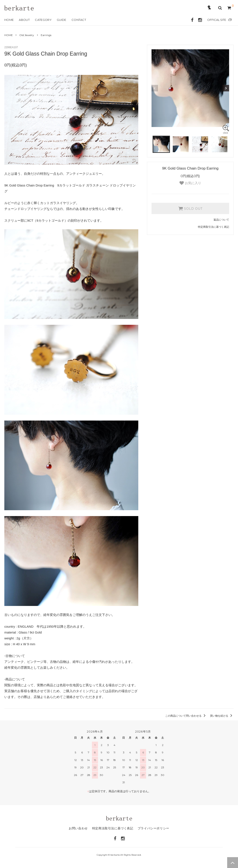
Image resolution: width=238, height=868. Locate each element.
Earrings (46, 35)
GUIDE (62, 20)
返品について (221, 220)
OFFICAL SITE (217, 20)
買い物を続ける (222, 716)
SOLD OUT (190, 208)
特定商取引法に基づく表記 (214, 227)
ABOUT (24, 20)
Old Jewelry (27, 35)
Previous (155, 88)
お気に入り (190, 183)
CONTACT (79, 20)
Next (226, 88)
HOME (9, 20)
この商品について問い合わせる (186, 716)
